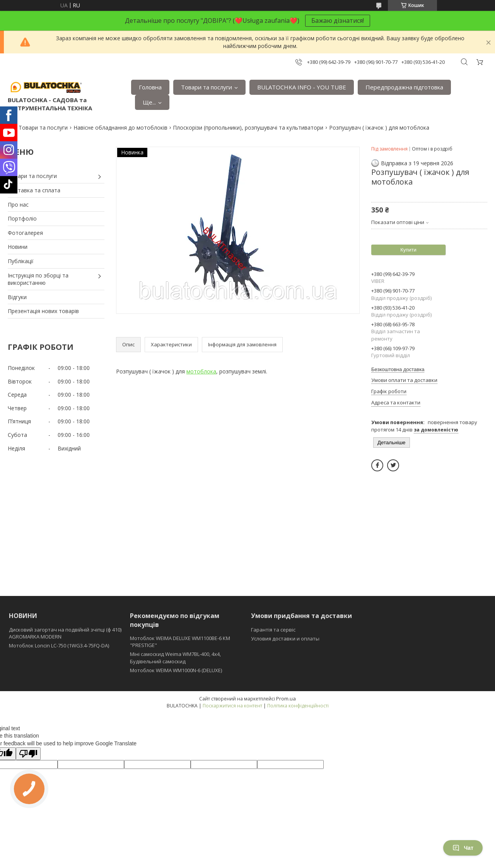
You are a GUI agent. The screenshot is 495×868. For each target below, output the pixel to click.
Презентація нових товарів (43, 311)
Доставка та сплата (34, 190)
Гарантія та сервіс (273, 630)
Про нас (18, 205)
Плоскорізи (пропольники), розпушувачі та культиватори (248, 128)
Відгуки (17, 297)
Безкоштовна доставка (398, 369)
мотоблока (201, 371)
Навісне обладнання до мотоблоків (120, 128)
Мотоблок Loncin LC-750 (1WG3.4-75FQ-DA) (59, 645)
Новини (18, 247)
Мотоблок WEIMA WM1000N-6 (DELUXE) (176, 670)
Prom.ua (286, 699)
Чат (463, 848)
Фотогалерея (25, 233)
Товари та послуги (207, 87)
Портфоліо (22, 218)
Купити (408, 250)
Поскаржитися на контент (232, 706)
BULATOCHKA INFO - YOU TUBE (302, 87)
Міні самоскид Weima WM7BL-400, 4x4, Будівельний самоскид (175, 657)
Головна (150, 87)
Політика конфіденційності (298, 706)
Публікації (21, 261)
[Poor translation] (28, 754)
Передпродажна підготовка (404, 87)
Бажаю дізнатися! (338, 21)
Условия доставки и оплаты (285, 639)
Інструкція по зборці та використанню (38, 279)
